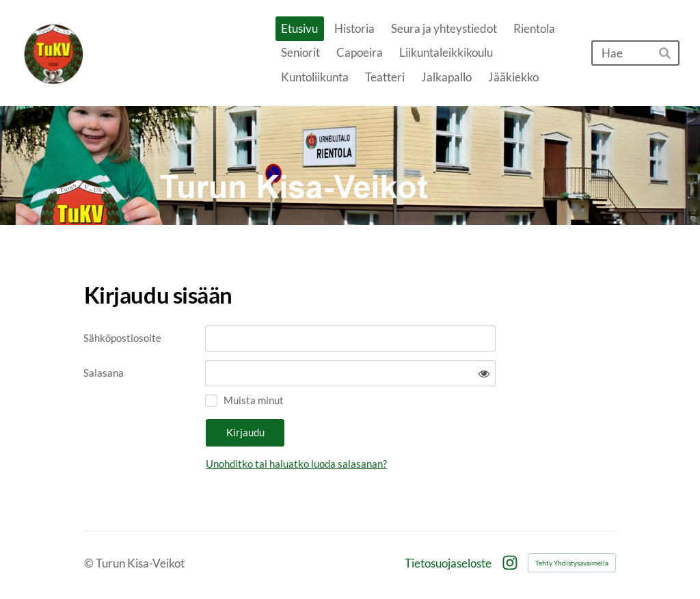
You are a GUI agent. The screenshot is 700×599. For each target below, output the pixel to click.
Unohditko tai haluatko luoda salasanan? (296, 464)
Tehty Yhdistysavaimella (572, 563)
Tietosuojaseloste (448, 563)
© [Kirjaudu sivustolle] (90, 563)
